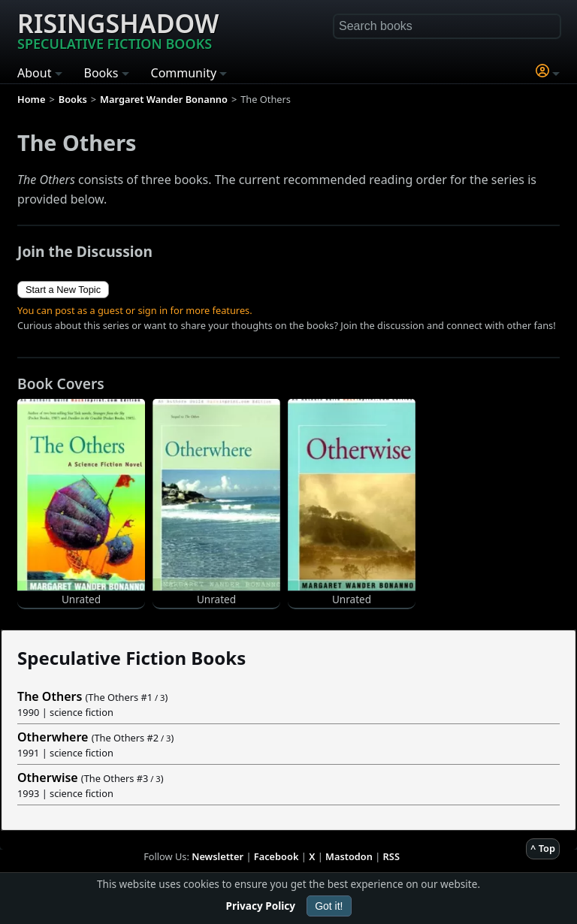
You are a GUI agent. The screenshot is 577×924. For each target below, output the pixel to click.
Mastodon (349, 856)
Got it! (329, 906)
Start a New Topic (63, 290)
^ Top (543, 848)
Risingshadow (118, 29)
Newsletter (218, 856)
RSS (391, 856)
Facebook (276, 856)
